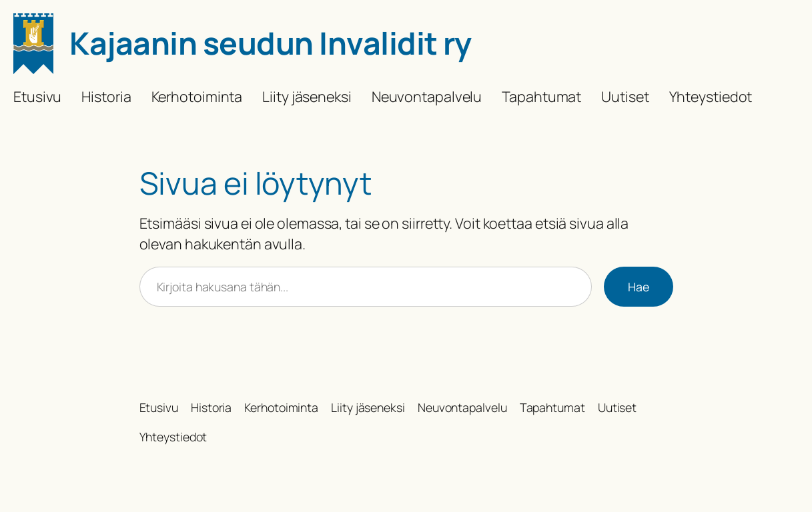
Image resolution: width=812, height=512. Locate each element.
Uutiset (625, 96)
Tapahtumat (541, 96)
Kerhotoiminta (197, 96)
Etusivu (37, 96)
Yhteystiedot (711, 96)
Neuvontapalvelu (427, 96)
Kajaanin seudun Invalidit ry (270, 43)
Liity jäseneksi (307, 96)
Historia (106, 96)
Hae (639, 287)
